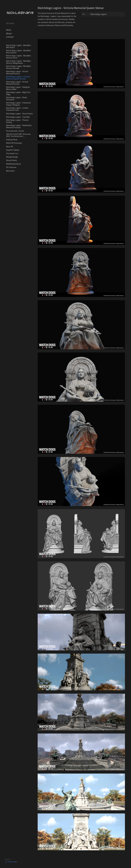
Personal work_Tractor (15, 131)
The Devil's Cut (12, 153)
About (9, 33)
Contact (10, 37)
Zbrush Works (12, 160)
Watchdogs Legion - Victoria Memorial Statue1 (17, 83)
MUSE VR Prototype (14, 143)
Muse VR (9, 147)
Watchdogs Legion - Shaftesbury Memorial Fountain (19, 126)
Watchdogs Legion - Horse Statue (19, 114)
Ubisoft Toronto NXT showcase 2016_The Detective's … (18, 135)
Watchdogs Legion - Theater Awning (17, 121)
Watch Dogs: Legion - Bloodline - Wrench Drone (19, 57)
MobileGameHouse (13, 164)
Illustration (10, 171)
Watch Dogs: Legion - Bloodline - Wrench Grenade (19, 67)
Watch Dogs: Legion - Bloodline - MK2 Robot (19, 46)
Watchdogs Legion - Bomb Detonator (16, 98)
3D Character (11, 167)
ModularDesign (12, 157)
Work (9, 30)
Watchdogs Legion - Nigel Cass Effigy (18, 93)
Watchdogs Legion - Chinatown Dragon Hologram (18, 104)
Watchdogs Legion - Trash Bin (18, 117)
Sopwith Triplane (13, 150)
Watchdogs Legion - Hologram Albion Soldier (18, 88)
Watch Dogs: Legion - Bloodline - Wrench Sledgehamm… (19, 62)
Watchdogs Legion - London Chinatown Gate (17, 109)
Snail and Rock (12, 140)
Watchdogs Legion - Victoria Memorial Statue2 (17, 72)
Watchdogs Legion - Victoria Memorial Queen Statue (18, 78)
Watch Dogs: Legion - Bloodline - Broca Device (19, 52)
